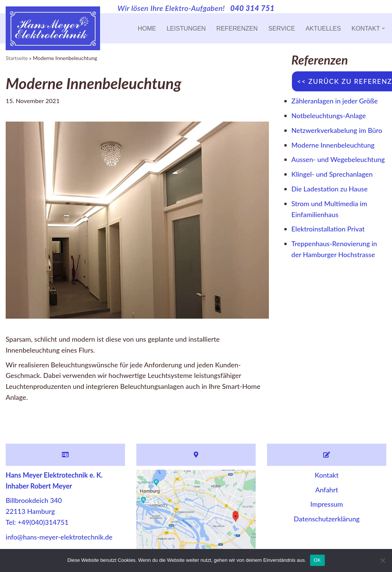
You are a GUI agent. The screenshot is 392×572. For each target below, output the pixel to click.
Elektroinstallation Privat (328, 229)
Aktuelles (323, 28)
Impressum (327, 504)
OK (317, 560)
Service (282, 28)
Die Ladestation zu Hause (330, 189)
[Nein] (383, 560)
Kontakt (327, 475)
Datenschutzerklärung (327, 519)
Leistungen (186, 28)
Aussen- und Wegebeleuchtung (338, 159)
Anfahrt (327, 490)
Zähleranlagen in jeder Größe (335, 101)
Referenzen (237, 28)
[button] (383, 28)
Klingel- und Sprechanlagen (332, 174)
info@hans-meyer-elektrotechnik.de (59, 537)
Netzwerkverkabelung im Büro (337, 130)
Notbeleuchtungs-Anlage (329, 116)
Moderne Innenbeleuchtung (333, 145)
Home (147, 28)
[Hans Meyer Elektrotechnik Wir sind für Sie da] (53, 28)
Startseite (17, 58)
